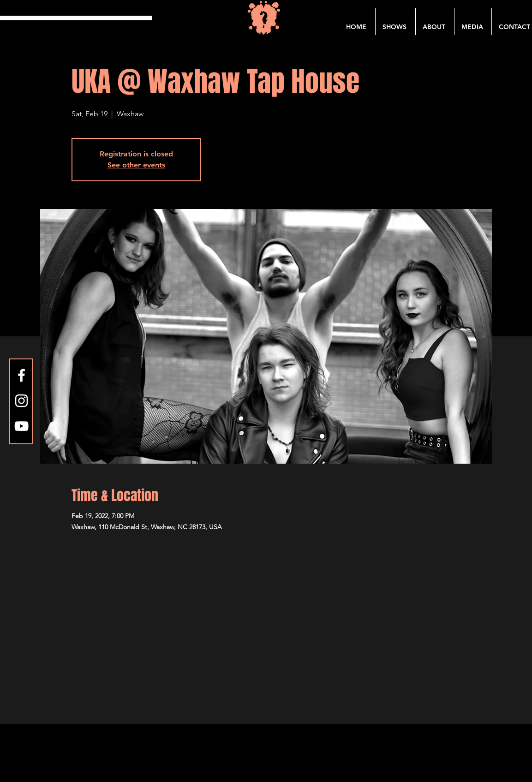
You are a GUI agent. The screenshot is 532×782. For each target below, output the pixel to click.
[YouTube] (21, 426)
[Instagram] (21, 401)
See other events (136, 165)
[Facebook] (21, 375)
